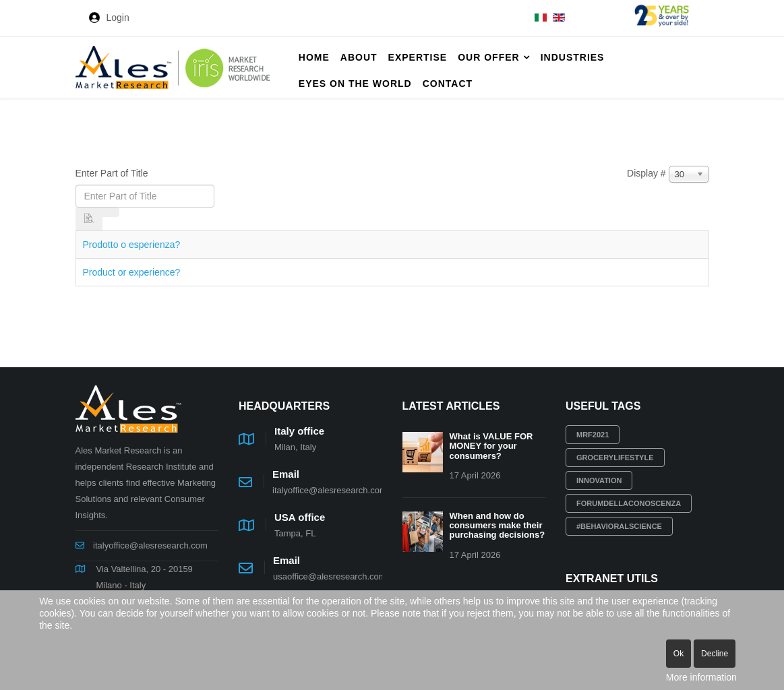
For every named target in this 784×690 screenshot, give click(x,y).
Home (314, 57)
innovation (599, 480)
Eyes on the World (355, 84)
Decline (715, 654)
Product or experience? (132, 272)
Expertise (418, 57)
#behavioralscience (619, 526)
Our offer (488, 57)
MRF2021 (593, 435)
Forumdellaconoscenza (629, 503)
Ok (679, 654)
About (359, 57)
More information (701, 677)
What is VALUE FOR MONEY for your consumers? (491, 446)
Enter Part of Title (113, 173)
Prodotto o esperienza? (132, 245)
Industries (573, 57)
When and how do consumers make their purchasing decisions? (497, 526)
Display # (646, 173)
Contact (448, 84)
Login (118, 18)
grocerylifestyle (615, 458)
